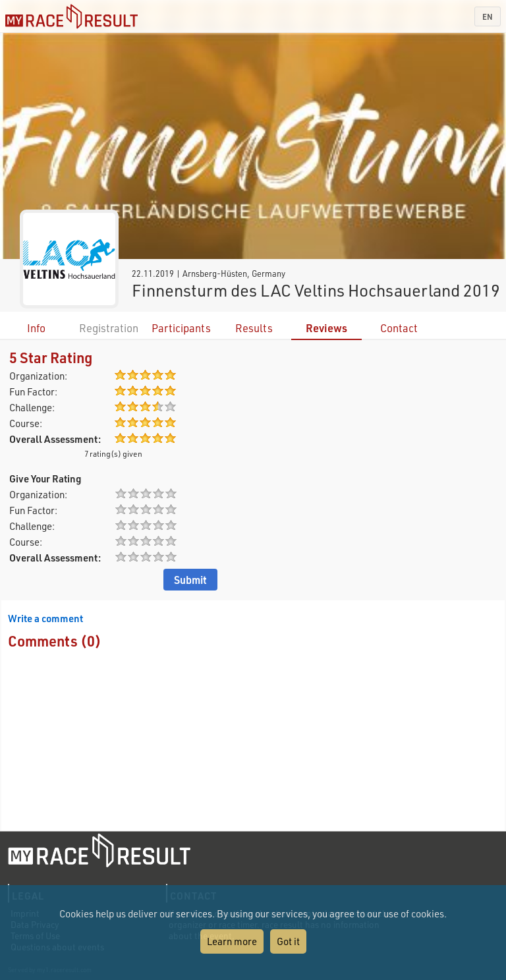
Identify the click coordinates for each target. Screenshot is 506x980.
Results (254, 328)
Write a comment (45, 618)
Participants (181, 328)
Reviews (326, 328)
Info (36, 328)
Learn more (232, 941)
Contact (399, 328)
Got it (288, 941)
